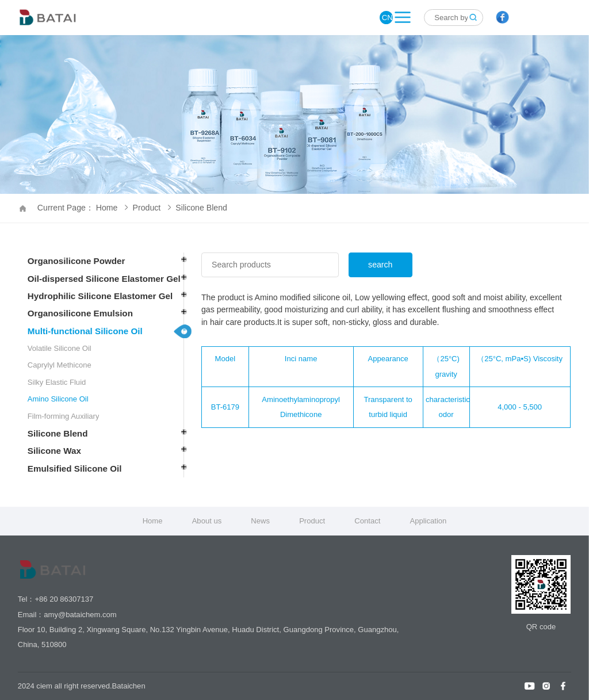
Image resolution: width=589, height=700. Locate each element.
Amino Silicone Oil (58, 399)
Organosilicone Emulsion (80, 313)
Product (152, 208)
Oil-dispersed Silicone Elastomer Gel (104, 279)
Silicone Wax (54, 451)
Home (153, 521)
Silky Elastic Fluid (57, 382)
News (260, 521)
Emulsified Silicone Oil (75, 468)
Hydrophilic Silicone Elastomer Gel (100, 296)
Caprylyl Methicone (60, 365)
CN (387, 18)
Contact (367, 521)
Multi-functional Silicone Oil (85, 331)
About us (207, 521)
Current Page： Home (83, 208)
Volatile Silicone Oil (60, 348)
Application (428, 521)
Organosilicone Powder (77, 261)
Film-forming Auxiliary (64, 416)
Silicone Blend (201, 208)
